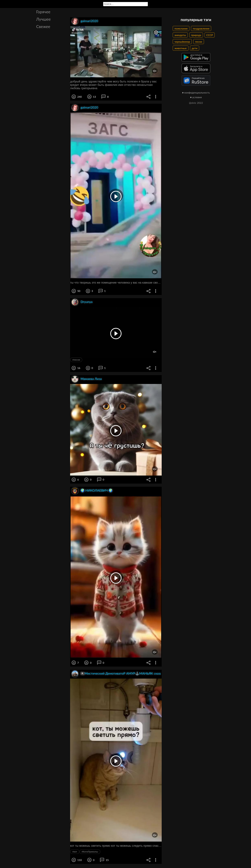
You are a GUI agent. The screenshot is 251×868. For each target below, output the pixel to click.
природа (196, 35)
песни (199, 42)
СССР (210, 35)
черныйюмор (182, 42)
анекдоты (180, 35)
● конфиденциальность (196, 92)
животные (181, 48)
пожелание (181, 28)
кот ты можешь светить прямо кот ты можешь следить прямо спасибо (116, 846)
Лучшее (43, 19)
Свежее (43, 26)
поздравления (201, 28)
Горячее (43, 12)
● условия (196, 97)
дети (195, 48)
